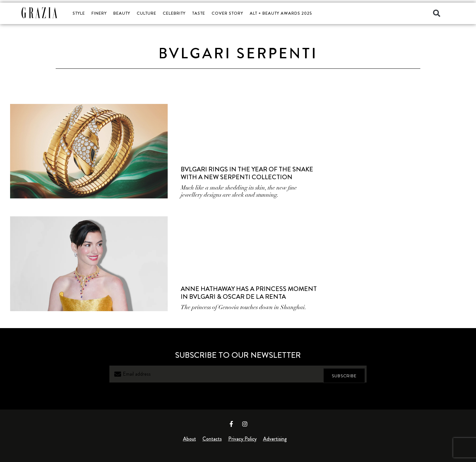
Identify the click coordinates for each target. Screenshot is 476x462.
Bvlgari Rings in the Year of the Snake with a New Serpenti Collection (247, 173)
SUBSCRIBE (344, 374)
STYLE (79, 13)
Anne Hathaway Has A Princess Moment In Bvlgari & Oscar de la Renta (249, 293)
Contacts (212, 439)
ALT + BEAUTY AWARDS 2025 (281, 13)
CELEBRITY (174, 13)
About (189, 439)
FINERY (99, 13)
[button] (437, 13)
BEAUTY (122, 13)
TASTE (199, 13)
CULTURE (147, 13)
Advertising (275, 439)
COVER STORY (227, 13)
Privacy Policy (242, 439)
